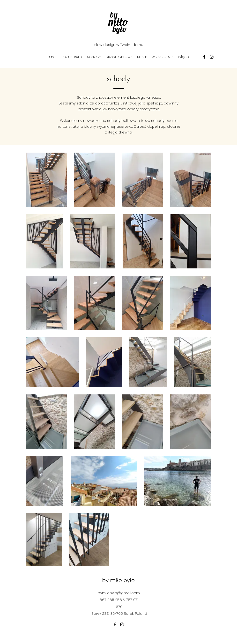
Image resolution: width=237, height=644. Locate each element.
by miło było (118, 580)
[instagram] (212, 57)
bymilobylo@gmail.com (119, 593)
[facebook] (204, 57)
